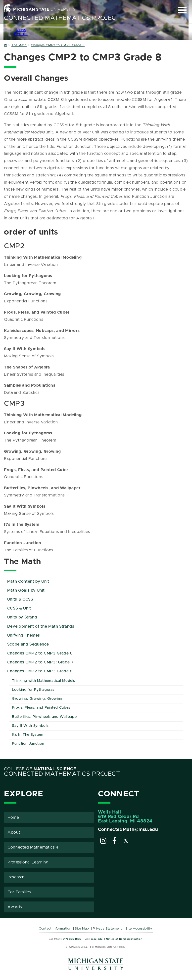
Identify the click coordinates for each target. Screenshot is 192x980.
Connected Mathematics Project (62, 18)
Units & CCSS (20, 599)
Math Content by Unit (28, 581)
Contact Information (55, 929)
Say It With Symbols (30, 726)
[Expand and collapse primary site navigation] (182, 10)
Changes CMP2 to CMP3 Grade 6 (40, 653)
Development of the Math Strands (41, 626)
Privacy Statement (107, 929)
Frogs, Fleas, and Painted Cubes (41, 708)
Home (13, 817)
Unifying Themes (24, 635)
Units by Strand (22, 617)
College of (40, 769)
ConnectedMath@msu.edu (128, 830)
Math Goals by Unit (26, 590)
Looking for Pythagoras (33, 690)
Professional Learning (28, 862)
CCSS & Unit (19, 608)
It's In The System (28, 735)
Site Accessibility (139, 929)
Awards (15, 907)
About (14, 832)
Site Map (82, 929)
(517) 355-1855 (71, 939)
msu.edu (97, 939)
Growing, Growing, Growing (37, 699)
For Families (19, 892)
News (21, 30)
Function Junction (28, 744)
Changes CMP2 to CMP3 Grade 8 (40, 671)
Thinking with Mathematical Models (44, 681)
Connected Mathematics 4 (33, 847)
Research (16, 877)
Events (21, 34)
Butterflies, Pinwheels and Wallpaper (45, 717)
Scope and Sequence (28, 644)
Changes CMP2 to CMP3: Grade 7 (40, 662)
